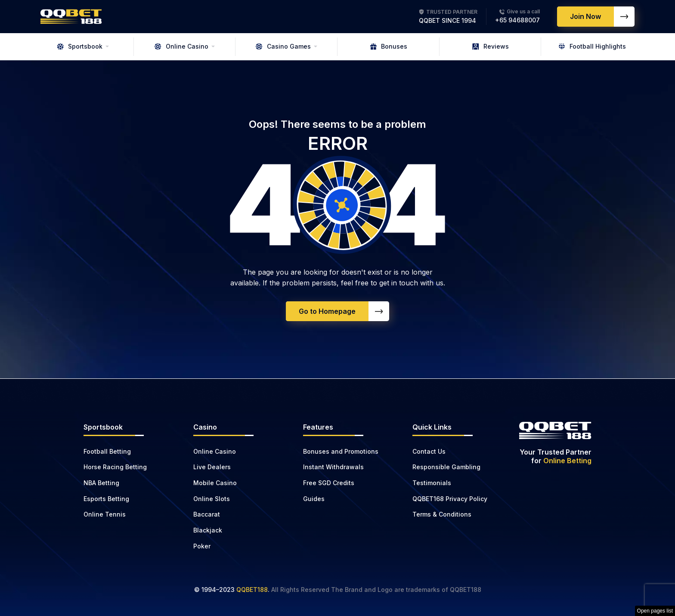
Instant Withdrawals (333, 467)
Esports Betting (106, 499)
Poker (202, 546)
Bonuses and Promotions (341, 451)
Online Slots (212, 499)
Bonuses (389, 46)
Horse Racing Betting (115, 467)
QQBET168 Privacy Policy (450, 499)
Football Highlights (592, 46)
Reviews (491, 46)
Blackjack (208, 530)
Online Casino (181, 46)
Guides (314, 499)
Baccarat (207, 514)
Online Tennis (105, 514)
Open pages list (655, 611)
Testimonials (432, 483)
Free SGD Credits (329, 483)
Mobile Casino (215, 483)
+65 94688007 (517, 20)
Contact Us (429, 451)
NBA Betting (101, 483)
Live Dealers (212, 467)
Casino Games (283, 46)
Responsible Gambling (446, 467)
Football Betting (107, 451)
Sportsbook (80, 46)
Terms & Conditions (442, 514)
